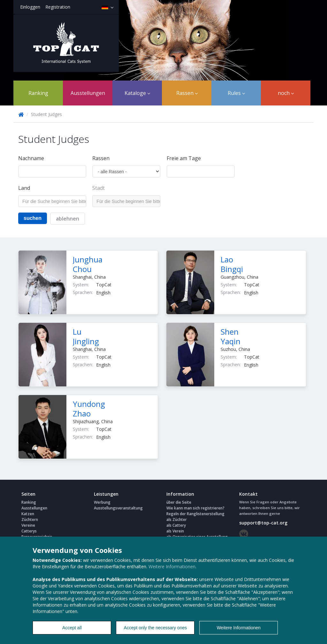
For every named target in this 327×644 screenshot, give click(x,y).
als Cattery (176, 525)
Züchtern (30, 520)
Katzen (28, 514)
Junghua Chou (88, 264)
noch (286, 93)
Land (24, 188)
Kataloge (137, 93)
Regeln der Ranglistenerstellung (195, 514)
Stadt (99, 188)
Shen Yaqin (231, 336)
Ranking (38, 93)
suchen (33, 218)
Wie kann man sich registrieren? (195, 508)
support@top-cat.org (263, 523)
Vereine (28, 525)
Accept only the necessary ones (156, 628)
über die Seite (179, 502)
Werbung (102, 502)
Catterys (29, 531)
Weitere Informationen (172, 566)
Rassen (187, 93)
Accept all (72, 628)
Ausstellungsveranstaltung (118, 508)
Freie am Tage (184, 158)
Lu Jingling (86, 336)
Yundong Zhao (89, 409)
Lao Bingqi (232, 264)
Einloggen (30, 7)
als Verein (175, 531)
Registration (58, 7)
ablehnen (68, 219)
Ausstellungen (88, 93)
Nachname (31, 158)
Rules (236, 93)
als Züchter (177, 520)
